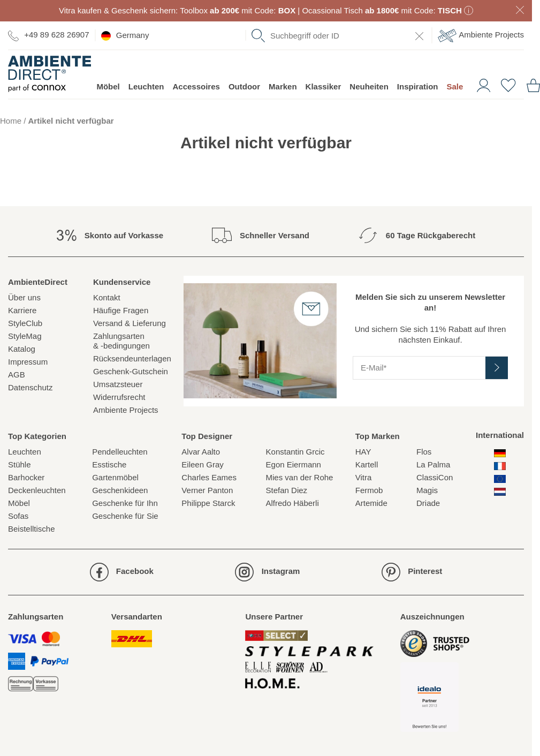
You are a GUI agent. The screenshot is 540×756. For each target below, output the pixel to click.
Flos (424, 452)
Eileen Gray (202, 464)
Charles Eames (209, 477)
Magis (427, 490)
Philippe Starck (208, 503)
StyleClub (25, 323)
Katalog (22, 349)
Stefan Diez (287, 490)
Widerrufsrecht (119, 397)
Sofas (18, 516)
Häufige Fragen (121, 310)
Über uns (24, 297)
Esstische (109, 464)
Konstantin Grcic (295, 452)
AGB (17, 375)
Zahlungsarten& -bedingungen (121, 341)
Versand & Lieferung (130, 323)
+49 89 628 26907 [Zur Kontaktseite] (49, 35)
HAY (363, 452)
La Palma (433, 464)
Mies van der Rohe (300, 477)
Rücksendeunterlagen (132, 358)
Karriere (22, 310)
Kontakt (107, 297)
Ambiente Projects (481, 36)
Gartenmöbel (115, 477)
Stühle (20, 464)
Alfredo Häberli (292, 503)
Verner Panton (207, 490)
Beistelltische (32, 529)
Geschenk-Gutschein (131, 371)
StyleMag (25, 336)
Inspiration (418, 86)
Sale (455, 86)
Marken (283, 86)
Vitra (364, 477)
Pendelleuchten (120, 452)
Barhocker (26, 477)
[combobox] (339, 35)
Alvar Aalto (201, 452)
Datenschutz (30, 387)
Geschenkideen (120, 490)
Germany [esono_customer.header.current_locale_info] (125, 36)
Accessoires (196, 86)
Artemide (371, 503)
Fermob (369, 490)
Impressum (28, 362)
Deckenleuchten (37, 490)
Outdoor (244, 86)
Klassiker (324, 86)
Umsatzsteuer (118, 384)
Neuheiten (369, 86)
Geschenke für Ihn (125, 503)
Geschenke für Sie (125, 516)
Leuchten (146, 86)
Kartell (367, 464)
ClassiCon (435, 477)
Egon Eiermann (294, 464)
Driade (428, 503)
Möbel (108, 86)
